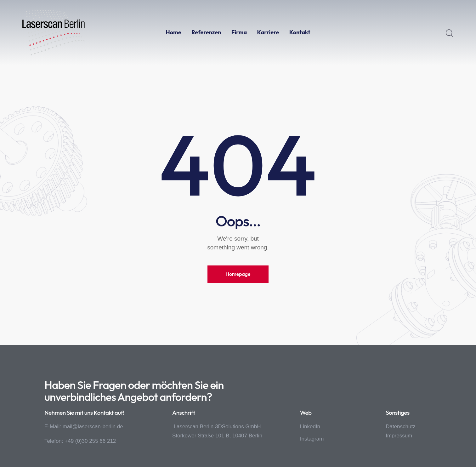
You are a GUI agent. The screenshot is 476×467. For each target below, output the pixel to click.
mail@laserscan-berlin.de (93, 427)
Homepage (238, 274)
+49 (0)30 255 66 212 (90, 441)
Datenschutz (401, 427)
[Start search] (450, 33)
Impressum (399, 436)
